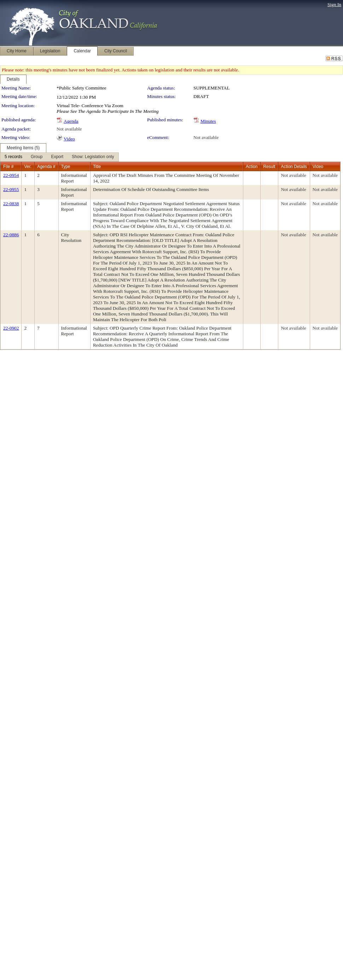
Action (252, 167)
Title (97, 167)
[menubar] (59, 157)
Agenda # (46, 167)
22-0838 (11, 204)
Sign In (334, 4)
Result (269, 167)
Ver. (28, 167)
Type (66, 167)
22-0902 (11, 328)
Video (69, 139)
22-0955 (11, 189)
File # (8, 167)
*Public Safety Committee (82, 88)
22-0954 (11, 175)
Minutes (208, 121)
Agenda (71, 121)
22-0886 (11, 235)
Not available (69, 129)
